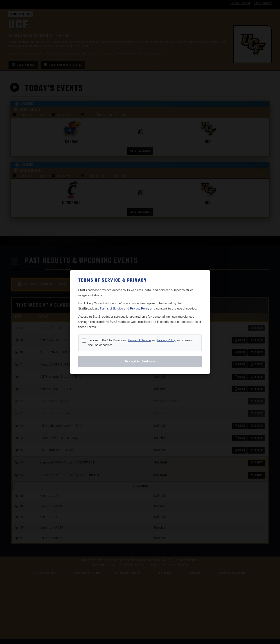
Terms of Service (111, 308)
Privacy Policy (140, 308)
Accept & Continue (140, 361)
